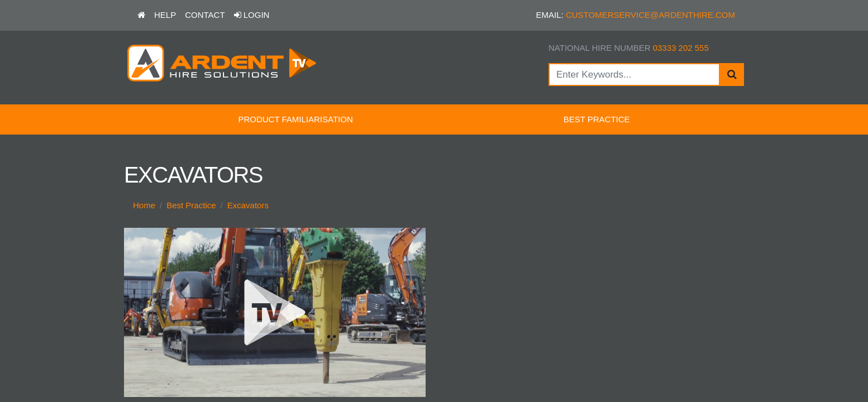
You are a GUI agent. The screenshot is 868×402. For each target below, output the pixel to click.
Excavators (248, 205)
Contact (205, 15)
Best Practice (597, 119)
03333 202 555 (681, 48)
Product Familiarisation (295, 119)
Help (165, 15)
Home (144, 205)
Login (252, 15)
